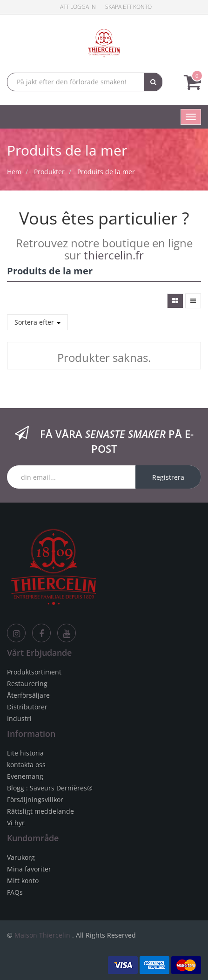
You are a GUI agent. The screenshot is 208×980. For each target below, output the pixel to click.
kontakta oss (26, 765)
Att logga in (78, 7)
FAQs (15, 892)
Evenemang (25, 776)
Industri (19, 718)
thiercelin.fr (114, 255)
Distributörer (27, 707)
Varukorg (21, 857)
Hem (14, 172)
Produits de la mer (106, 172)
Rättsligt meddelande (40, 811)
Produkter (49, 172)
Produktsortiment (34, 672)
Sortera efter (37, 322)
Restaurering (27, 684)
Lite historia (25, 753)
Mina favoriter (29, 869)
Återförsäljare (28, 695)
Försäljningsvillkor (35, 800)
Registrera (168, 477)
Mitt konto (23, 881)
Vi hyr (16, 823)
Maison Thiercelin (42, 935)
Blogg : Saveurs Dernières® (50, 788)
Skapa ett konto (128, 7)
